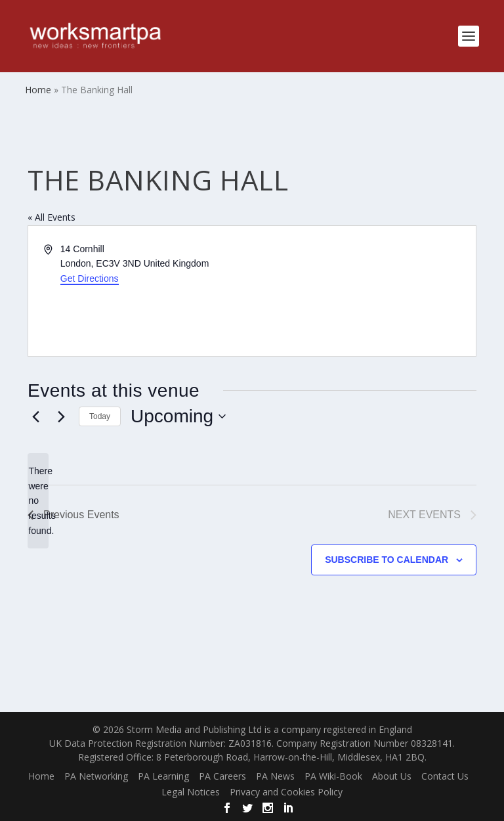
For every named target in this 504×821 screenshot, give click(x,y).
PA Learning (163, 776)
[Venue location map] (363, 291)
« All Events (52, 217)
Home (41, 776)
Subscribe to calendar (387, 560)
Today (100, 416)
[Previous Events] (35, 416)
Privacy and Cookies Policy (286, 792)
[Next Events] (61, 416)
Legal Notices (191, 792)
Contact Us (445, 776)
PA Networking (96, 776)
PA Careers (222, 776)
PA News (275, 776)
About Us (392, 776)
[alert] (38, 501)
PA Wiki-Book (333, 776)
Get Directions (90, 278)
